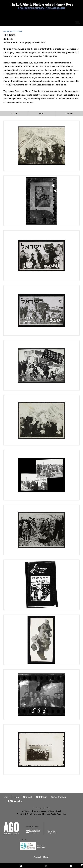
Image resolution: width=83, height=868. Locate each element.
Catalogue (42, 797)
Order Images (59, 797)
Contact (28, 797)
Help (16, 797)
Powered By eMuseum (42, 857)
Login (6, 797)
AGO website (15, 801)
